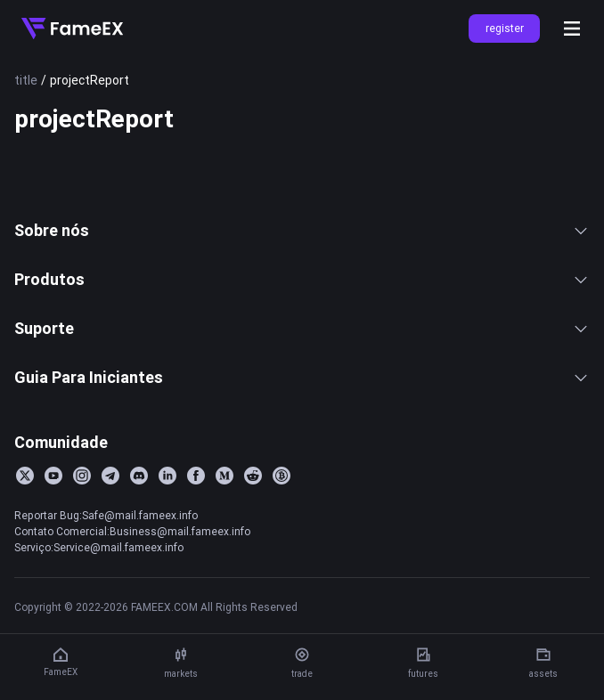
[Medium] (224, 476)
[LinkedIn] (167, 476)
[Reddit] (253, 476)
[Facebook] (196, 476)
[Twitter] (25, 476)
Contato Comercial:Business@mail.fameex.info (132, 531)
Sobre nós (302, 230)
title (26, 80)
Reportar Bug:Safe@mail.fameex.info (106, 515)
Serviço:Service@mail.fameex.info (99, 547)
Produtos (302, 279)
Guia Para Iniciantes (302, 377)
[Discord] (139, 476)
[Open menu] (572, 28)
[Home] (72, 28)
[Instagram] (82, 476)
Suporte (302, 328)
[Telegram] (110, 476)
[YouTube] (53, 476)
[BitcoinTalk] (282, 476)
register (505, 28)
